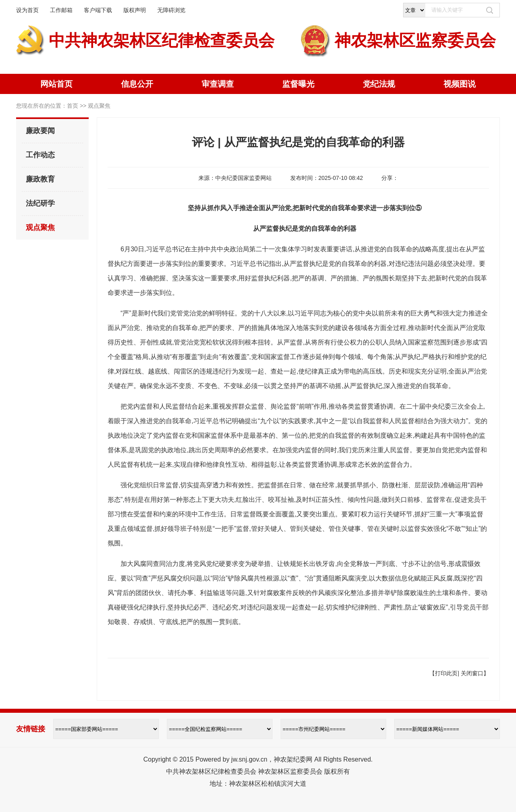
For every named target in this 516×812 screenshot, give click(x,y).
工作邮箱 (61, 10)
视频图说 (460, 84)
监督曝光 (298, 84)
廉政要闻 (40, 131)
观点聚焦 (40, 228)
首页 (73, 106)
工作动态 (40, 155)
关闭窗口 (472, 673)
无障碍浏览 (171, 10)
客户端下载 (98, 10)
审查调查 (218, 84)
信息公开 (137, 84)
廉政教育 (40, 179)
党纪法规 (379, 84)
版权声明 (135, 10)
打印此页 (446, 673)
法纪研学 (40, 203)
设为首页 (27, 10)
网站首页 (56, 84)
